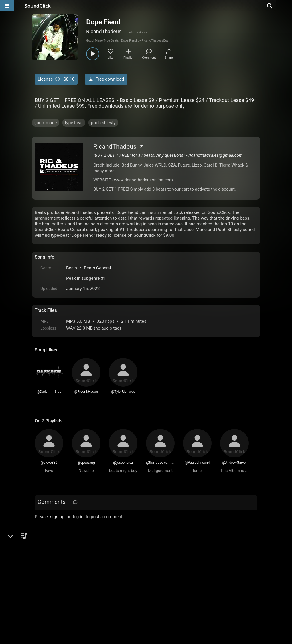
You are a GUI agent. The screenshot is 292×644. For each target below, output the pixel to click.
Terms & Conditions (87, 579)
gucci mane (45, 123)
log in (78, 517)
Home (43, 579)
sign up (57, 517)
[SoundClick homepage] (38, 6)
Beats (72, 268)
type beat (74, 123)
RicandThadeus (104, 31)
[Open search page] (286, 6)
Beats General (97, 268)
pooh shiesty (103, 123)
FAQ (59, 579)
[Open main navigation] (7, 6)
